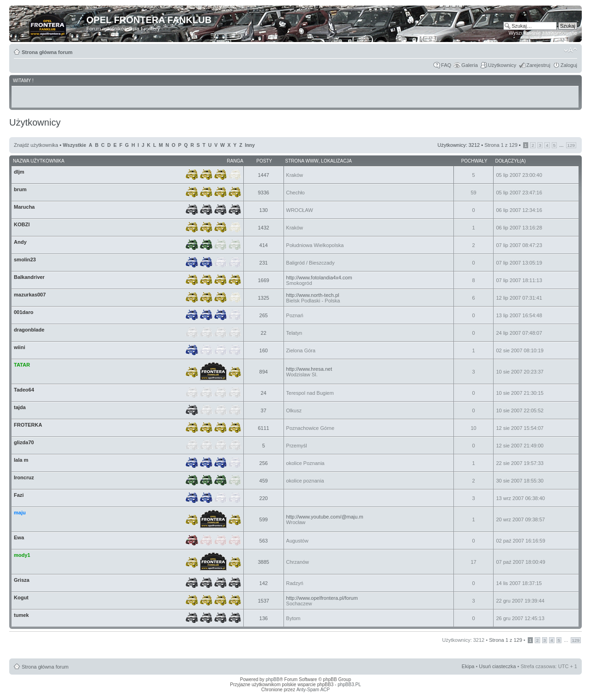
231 (264, 263)
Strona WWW (302, 161)
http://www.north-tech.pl (313, 295)
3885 (263, 562)
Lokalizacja (336, 161)
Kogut (21, 597)
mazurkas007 (30, 295)
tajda (20, 407)
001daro (24, 312)
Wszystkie (74, 145)
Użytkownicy (502, 65)
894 (264, 372)
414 (264, 245)
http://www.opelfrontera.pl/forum (322, 598)
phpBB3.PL (349, 685)
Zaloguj (569, 65)
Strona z (501, 145)
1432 (263, 228)
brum (20, 189)
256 (264, 463)
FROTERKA (28, 425)
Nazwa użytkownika (39, 161)
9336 (263, 193)
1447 (263, 175)
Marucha (24, 207)
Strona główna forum (47, 52)
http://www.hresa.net (309, 369)
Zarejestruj (538, 65)
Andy (20, 242)
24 (264, 393)
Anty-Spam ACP (313, 690)
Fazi (19, 495)
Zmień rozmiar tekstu (570, 50)
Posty (264, 161)
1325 (263, 298)
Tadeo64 (24, 390)
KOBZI (22, 224)
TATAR (22, 365)
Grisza (22, 580)
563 (264, 541)
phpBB (272, 679)
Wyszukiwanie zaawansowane (543, 33)
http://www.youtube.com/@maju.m (325, 517)
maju (20, 513)
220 (264, 498)
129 (571, 145)
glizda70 (24, 442)
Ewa (19, 537)
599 (264, 519)
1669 (263, 280)
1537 (263, 601)
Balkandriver (29, 277)
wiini (19, 347)
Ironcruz (24, 477)
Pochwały (474, 161)
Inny (250, 145)
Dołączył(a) (510, 161)
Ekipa (468, 666)
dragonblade (29, 330)
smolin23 (25, 259)
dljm (19, 172)
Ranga (235, 161)
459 (264, 481)
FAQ (446, 65)
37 (264, 410)
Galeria (469, 65)
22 (264, 333)
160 (264, 350)
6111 (263, 428)
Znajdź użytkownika (36, 145)
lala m (21, 460)
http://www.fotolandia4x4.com (319, 278)
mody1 (22, 555)
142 (264, 583)
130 (264, 210)
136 (264, 618)
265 (264, 315)
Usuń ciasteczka (497, 666)
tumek (21, 615)
